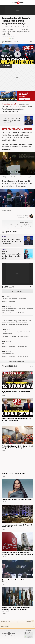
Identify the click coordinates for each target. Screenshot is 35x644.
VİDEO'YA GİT (6, 66)
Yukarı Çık (30, 621)
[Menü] (3, 3)
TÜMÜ (31, 287)
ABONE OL (5, 38)
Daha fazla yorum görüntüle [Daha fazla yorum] (17, 361)
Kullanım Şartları (5, 621)
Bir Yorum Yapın (17, 291)
